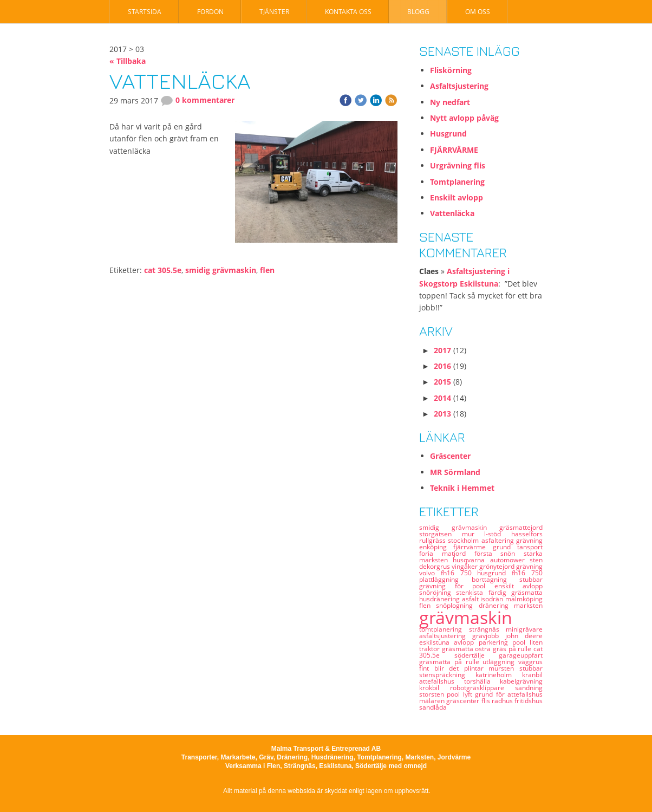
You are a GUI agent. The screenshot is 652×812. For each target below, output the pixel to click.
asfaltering (499, 540)
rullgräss (433, 540)
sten (536, 560)
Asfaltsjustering (459, 86)
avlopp (466, 642)
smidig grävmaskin (221, 270)
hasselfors (527, 534)
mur (473, 534)
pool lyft (461, 694)
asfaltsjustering (446, 636)
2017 (442, 350)
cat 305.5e (163, 270)
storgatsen (441, 534)
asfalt (471, 599)
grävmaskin (466, 617)
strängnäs (488, 629)
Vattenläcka (452, 213)
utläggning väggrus (513, 662)
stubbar (531, 668)
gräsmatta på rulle (451, 662)
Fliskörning (451, 70)
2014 (442, 398)
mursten (504, 668)
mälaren (433, 701)
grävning (529, 566)
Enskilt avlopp (457, 197)
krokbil (435, 688)
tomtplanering (444, 629)
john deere (524, 636)
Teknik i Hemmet (462, 488)
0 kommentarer (197, 100)
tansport (530, 547)
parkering (495, 642)
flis (487, 701)
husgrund (494, 573)
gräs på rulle (513, 649)
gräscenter (464, 701)
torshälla (482, 681)
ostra (484, 649)
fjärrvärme (473, 547)
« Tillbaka (128, 61)
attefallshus (442, 681)
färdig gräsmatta (516, 592)
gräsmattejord (521, 527)
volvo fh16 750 (448, 573)
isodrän (493, 599)
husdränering (441, 599)
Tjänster (274, 12)
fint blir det (442, 668)
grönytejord (498, 566)
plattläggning (445, 579)
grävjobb (489, 636)
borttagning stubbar (507, 579)
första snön (499, 553)
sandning (529, 688)
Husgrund (448, 134)
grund (505, 547)
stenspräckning (447, 675)
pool (521, 642)
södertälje (477, 655)
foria (431, 553)
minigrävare (524, 629)
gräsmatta (459, 649)
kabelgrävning (521, 681)
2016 (442, 366)
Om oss (478, 12)
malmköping (524, 599)
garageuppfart (521, 655)
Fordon (210, 12)
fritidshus (529, 701)
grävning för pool (457, 586)
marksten (528, 605)
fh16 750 (527, 573)
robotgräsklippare (483, 688)
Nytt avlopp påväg (464, 118)
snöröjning (438, 592)
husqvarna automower (491, 560)
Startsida (145, 12)
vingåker (465, 566)
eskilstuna (436, 642)
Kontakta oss (348, 12)
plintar (477, 668)
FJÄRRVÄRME (454, 150)
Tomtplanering (457, 182)
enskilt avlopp (519, 586)
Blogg (418, 12)
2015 (442, 382)
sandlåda (433, 707)
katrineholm (499, 675)
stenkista (472, 592)
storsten (433, 694)
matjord (458, 553)
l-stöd (498, 534)
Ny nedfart (450, 102)
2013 (442, 414)
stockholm (464, 540)
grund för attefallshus (509, 694)
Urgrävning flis (458, 165)
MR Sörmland (455, 472)
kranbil (532, 675)
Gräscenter (450, 456)
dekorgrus (435, 566)
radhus (503, 701)
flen (267, 270)
